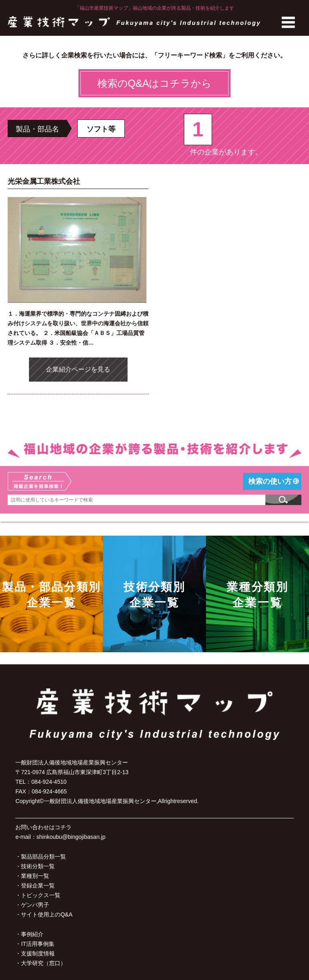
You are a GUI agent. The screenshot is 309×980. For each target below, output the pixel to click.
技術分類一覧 (38, 866)
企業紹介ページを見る (78, 369)
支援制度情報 (38, 953)
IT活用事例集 (37, 944)
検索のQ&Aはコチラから (155, 83)
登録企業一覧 (38, 885)
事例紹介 (32, 934)
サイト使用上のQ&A (47, 914)
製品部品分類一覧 (43, 857)
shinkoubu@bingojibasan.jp (71, 837)
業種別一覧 (35, 876)
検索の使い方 (270, 481)
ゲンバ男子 (35, 905)
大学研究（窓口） (43, 963)
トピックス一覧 (41, 895)
